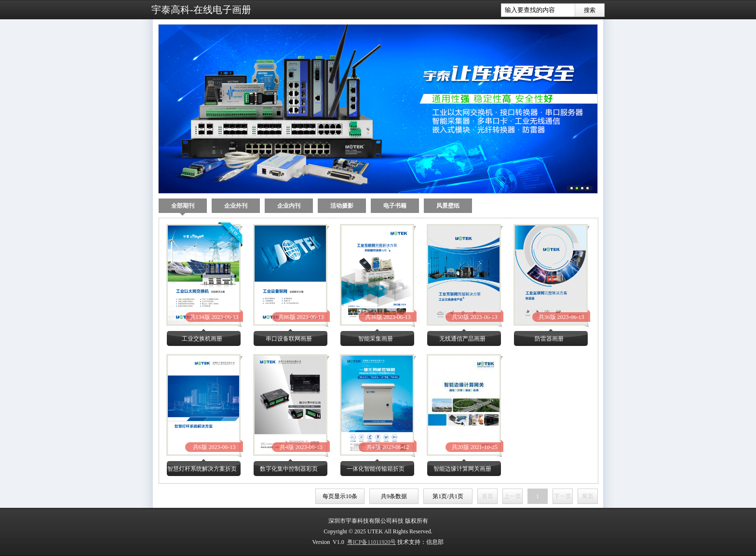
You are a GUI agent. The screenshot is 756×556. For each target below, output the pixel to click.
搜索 (590, 10)
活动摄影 (342, 206)
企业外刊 (236, 206)
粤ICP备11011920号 (372, 542)
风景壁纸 (448, 206)
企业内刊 (289, 206)
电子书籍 (395, 206)
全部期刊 (183, 208)
